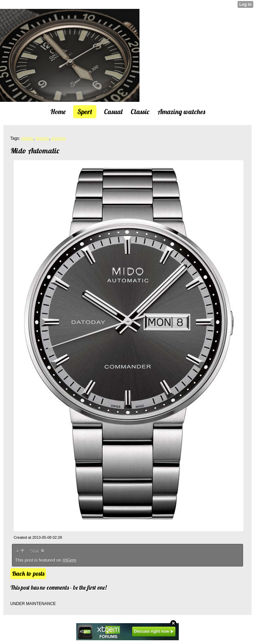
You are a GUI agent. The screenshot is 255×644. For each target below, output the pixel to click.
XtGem (69, 560)
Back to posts (28, 573)
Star (37, 551)
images (43, 138)
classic (27, 138)
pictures (58, 138)
